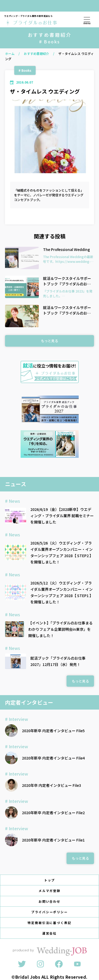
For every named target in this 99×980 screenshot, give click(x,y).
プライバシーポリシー (50, 912)
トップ (50, 880)
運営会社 (50, 933)
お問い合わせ (50, 901)
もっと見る (49, 341)
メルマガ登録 (50, 891)
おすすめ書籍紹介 (36, 53)
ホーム (10, 53)
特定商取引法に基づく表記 (49, 923)
